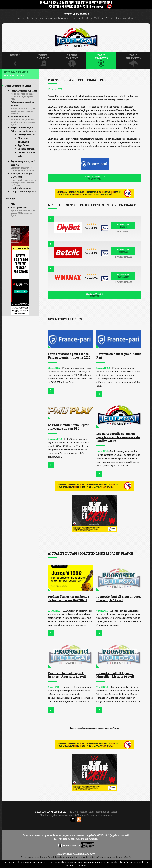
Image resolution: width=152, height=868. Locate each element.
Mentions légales (48, 815)
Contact (108, 815)
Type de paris (24, 145)
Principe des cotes (27, 135)
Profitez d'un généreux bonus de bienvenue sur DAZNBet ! (68, 598)
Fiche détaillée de (95, 178)
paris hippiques (67, 121)
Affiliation (80, 815)
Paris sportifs (95, 295)
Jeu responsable (95, 815)
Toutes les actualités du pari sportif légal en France (95, 728)
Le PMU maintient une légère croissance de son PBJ (68, 427)
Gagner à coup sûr (27, 149)
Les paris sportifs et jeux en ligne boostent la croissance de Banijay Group (118, 437)
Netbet (67, 132)
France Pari (62, 107)
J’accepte (82, 866)
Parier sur (123, 226)
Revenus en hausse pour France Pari (119, 356)
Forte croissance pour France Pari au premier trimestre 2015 (69, 356)
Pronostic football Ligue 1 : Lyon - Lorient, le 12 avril (119, 598)
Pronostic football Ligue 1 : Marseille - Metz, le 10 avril (115, 675)
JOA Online (129, 128)
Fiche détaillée (123, 232)
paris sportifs (54, 114)
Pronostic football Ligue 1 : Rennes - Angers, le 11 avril (67, 675)
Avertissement (66, 815)
